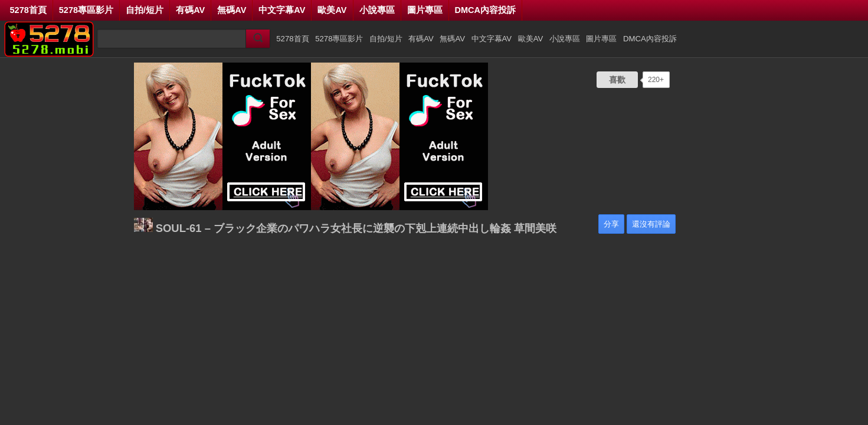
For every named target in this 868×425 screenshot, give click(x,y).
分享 (611, 224)
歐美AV (332, 10)
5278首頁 (28, 10)
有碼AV (190, 10)
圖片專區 (425, 10)
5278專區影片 (86, 10)
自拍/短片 (145, 10)
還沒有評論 (651, 224)
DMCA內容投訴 (486, 10)
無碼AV (232, 10)
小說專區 (377, 10)
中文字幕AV (282, 10)
